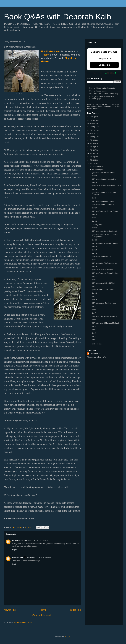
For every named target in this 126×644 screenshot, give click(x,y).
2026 (92, 117)
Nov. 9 (94, 306)
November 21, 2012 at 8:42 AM (39, 557)
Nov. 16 (94, 266)
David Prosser (18, 540)
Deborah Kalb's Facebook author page (104, 94)
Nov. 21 (94, 240)
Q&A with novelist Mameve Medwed (105, 323)
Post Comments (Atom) (23, 622)
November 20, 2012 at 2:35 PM (36, 540)
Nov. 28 (94, 189)
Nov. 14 (94, 280)
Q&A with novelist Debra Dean (103, 173)
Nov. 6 (94, 320)
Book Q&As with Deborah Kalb (58, 17)
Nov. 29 (94, 183)
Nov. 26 (94, 208)
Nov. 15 (94, 276)
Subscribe (104, 65)
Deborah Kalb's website (98, 91)
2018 (92, 143)
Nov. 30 (94, 176)
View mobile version (43, 615)
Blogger (67, 636)
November (96, 170)
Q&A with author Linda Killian (103, 201)
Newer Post (10, 610)
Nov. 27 (94, 198)
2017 (92, 147)
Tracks (45, 55)
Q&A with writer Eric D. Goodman (104, 263)
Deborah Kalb (18, 557)
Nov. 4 (94, 330)
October (95, 344)
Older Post (76, 610)
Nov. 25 (94, 215)
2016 (92, 150)
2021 (92, 133)
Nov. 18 (94, 253)
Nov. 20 (94, 246)
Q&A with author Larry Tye (101, 256)
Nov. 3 (94, 333)
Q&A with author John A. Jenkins (104, 179)
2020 (92, 137)
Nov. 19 (94, 250)
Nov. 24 (94, 218)
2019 (92, 140)
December (96, 166)
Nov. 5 (94, 326)
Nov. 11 (94, 296)
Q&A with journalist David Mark (103, 283)
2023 (92, 127)
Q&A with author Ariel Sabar (102, 270)
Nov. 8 (94, 310)
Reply (14, 550)
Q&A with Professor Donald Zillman (105, 211)
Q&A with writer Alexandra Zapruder (105, 243)
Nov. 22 (94, 228)
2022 (92, 130)
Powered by (104, 73)
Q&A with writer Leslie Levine (103, 290)
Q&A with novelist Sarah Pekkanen (105, 316)
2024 (92, 123)
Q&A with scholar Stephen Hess (104, 303)
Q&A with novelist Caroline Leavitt (104, 231)
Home (43, 610)
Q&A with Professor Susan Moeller (105, 273)
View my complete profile (97, 357)
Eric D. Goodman (51, 51)
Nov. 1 (94, 340)
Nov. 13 (94, 286)
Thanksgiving (97, 225)
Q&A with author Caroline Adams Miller (106, 186)
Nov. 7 (94, 313)
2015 (92, 153)
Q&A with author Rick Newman (103, 204)
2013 (92, 160)
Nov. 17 (94, 260)
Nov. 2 (94, 336)
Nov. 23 (94, 221)
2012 (92, 163)
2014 (92, 157)
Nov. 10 (94, 300)
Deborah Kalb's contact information (103, 88)
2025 (92, 120)
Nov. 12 (94, 293)
